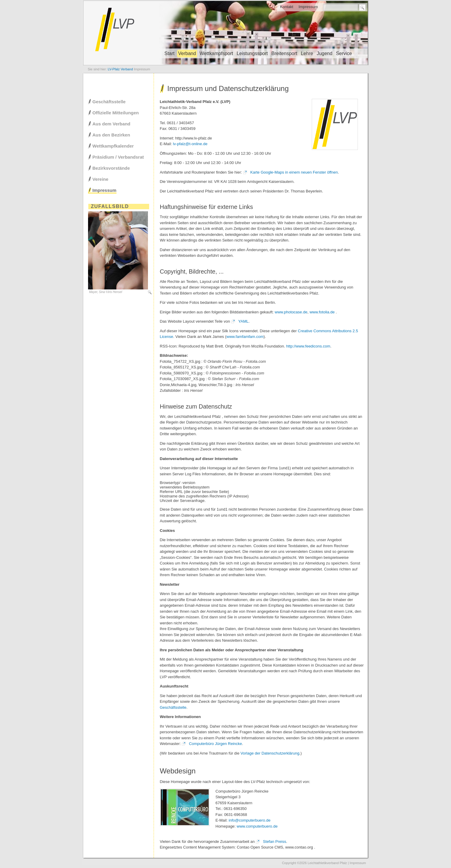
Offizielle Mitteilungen (116, 113)
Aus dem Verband (112, 124)
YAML (243, 321)
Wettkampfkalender (113, 146)
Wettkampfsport (216, 53)
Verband (187, 53)
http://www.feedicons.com (308, 346)
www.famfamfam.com (245, 337)
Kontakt (287, 7)
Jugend (324, 53)
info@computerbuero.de (250, 820)
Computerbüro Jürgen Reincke (215, 744)
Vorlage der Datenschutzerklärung (270, 753)
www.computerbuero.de (257, 826)
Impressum (308, 7)
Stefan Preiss (274, 842)
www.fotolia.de (322, 312)
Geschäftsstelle (173, 707)
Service (344, 53)
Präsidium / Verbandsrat (118, 157)
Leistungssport (252, 53)
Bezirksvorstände (111, 168)
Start (169, 53)
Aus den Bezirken (111, 135)
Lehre (307, 53)
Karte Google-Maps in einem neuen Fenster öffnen (294, 172)
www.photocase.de (291, 312)
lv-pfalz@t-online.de (190, 144)
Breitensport (284, 53)
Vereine (100, 179)
